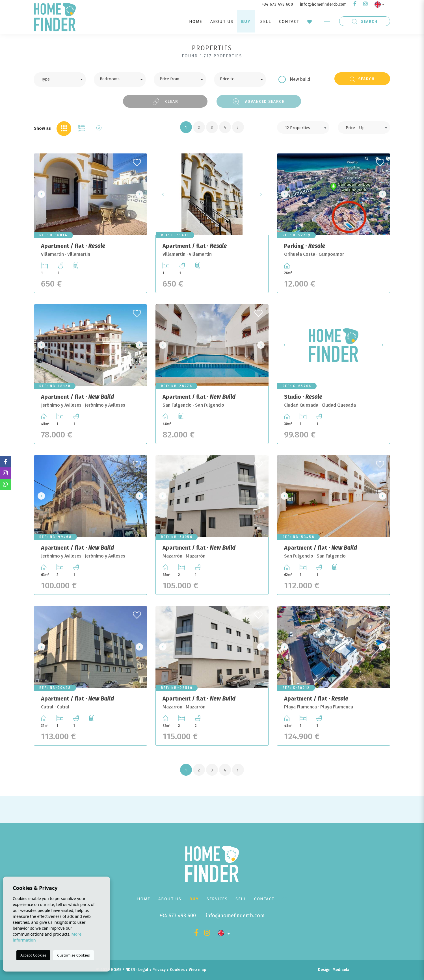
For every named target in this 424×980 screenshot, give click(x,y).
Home (196, 21)
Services (217, 899)
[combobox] (60, 80)
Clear (165, 102)
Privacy (159, 970)
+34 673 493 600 (277, 4)
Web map (198, 970)
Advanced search (259, 102)
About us (222, 21)
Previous (40, 194)
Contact (289, 21)
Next (141, 194)
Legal (143, 970)
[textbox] (64, 79)
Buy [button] (246, 21)
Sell (266, 21)
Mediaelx (341, 970)
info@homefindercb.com (323, 4)
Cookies (177, 970)
